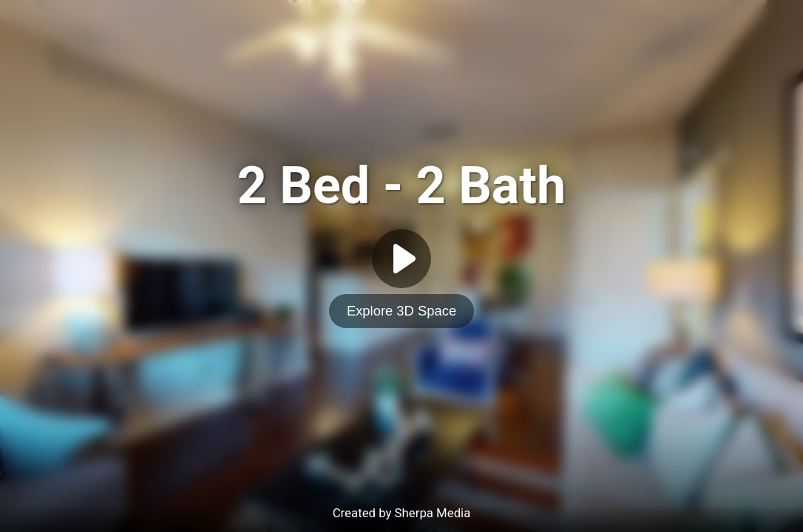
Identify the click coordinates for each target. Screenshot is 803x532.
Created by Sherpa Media (402, 513)
